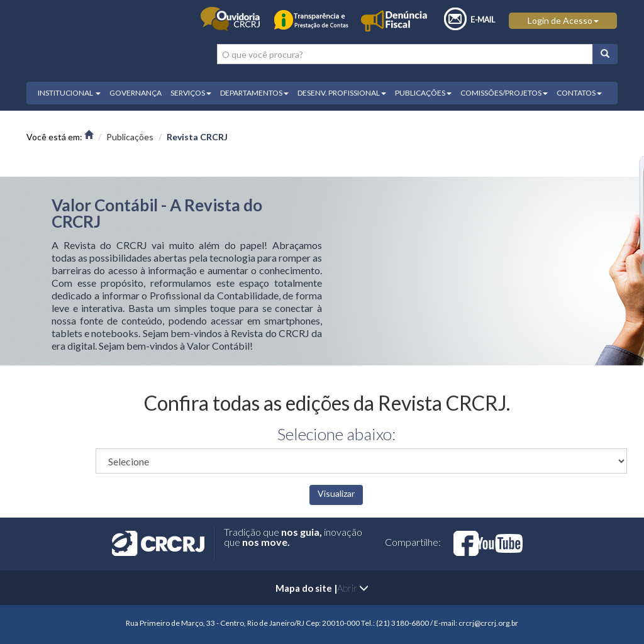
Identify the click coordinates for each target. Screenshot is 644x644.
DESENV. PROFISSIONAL (342, 93)
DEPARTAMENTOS (254, 93)
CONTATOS (579, 93)
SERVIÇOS (191, 93)
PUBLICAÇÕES (423, 93)
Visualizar (336, 493)
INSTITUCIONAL (69, 93)
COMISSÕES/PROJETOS (504, 93)
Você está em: (60, 137)
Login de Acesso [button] (563, 20)
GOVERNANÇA (136, 93)
